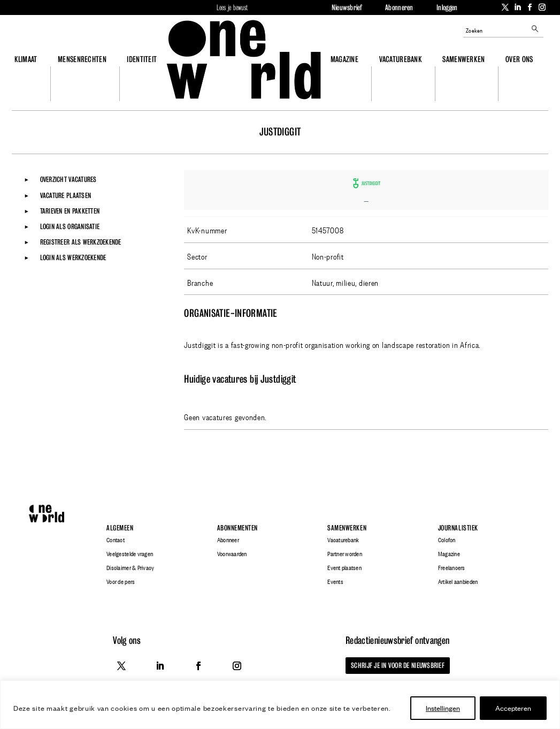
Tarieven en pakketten (70, 211)
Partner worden (345, 554)
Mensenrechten (82, 59)
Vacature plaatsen (66, 195)
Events (335, 582)
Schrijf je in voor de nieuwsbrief (397, 665)
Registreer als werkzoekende (81, 242)
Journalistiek (458, 528)
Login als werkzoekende (73, 257)
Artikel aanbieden (458, 582)
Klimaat (26, 59)
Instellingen (443, 708)
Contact (116, 540)
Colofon (447, 540)
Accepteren (513, 708)
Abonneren (399, 7)
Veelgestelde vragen (130, 554)
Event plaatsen (344, 568)
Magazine (344, 59)
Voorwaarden (232, 554)
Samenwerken (463, 59)
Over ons (519, 59)
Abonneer (228, 540)
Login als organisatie (70, 226)
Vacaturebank (401, 59)
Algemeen (120, 528)
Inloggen (447, 7)
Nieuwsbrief (347, 7)
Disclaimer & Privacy (130, 568)
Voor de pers (121, 582)
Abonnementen (237, 528)
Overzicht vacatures (68, 179)
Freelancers (452, 568)
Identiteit (142, 59)
